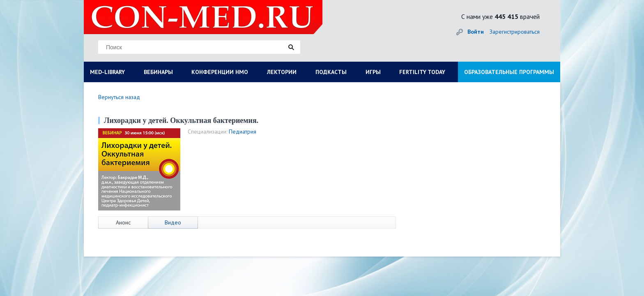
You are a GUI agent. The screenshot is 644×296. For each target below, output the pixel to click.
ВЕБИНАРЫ (158, 72)
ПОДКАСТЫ (331, 72)
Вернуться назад (119, 97)
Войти (476, 32)
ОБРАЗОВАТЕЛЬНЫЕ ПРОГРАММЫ (509, 72)
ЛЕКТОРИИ (282, 72)
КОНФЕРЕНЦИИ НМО (220, 72)
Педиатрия (243, 132)
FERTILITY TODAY (422, 72)
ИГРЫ (373, 72)
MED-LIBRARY (107, 72)
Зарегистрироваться (515, 32)
